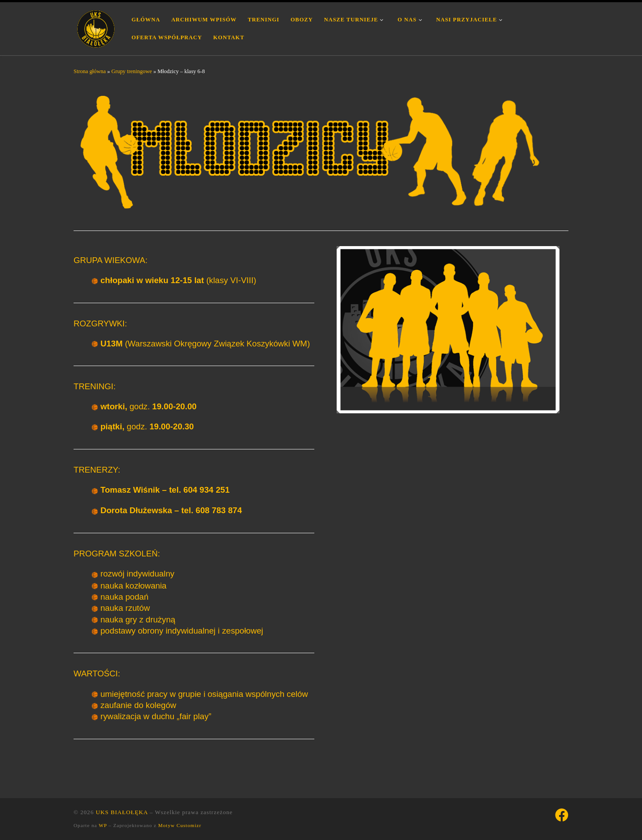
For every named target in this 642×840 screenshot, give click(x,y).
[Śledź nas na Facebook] (562, 815)
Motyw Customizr (180, 825)
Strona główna (90, 71)
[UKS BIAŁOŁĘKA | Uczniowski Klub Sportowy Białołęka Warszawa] (96, 27)
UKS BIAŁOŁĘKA (122, 812)
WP (103, 825)
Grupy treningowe (132, 71)
